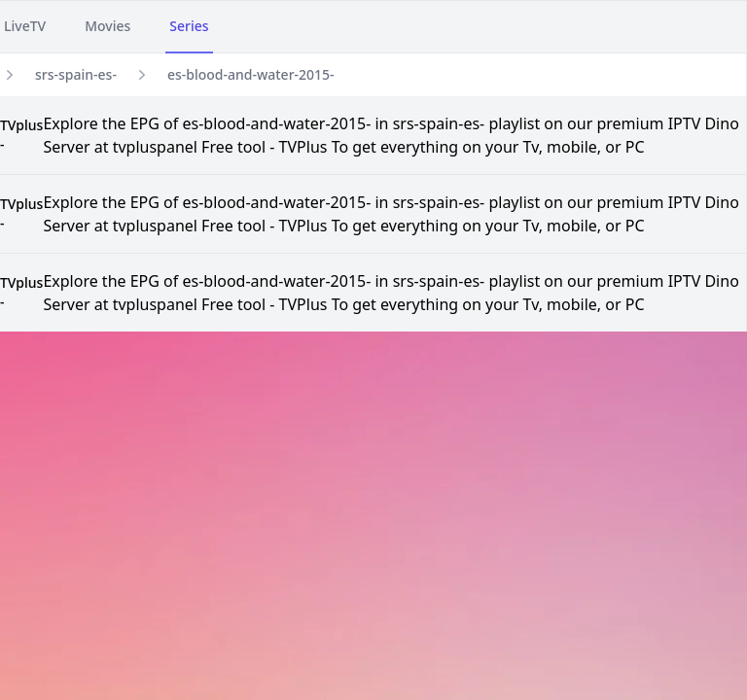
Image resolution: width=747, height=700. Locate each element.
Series (189, 26)
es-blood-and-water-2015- (251, 74)
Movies (107, 26)
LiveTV (25, 26)
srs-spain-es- (76, 74)
